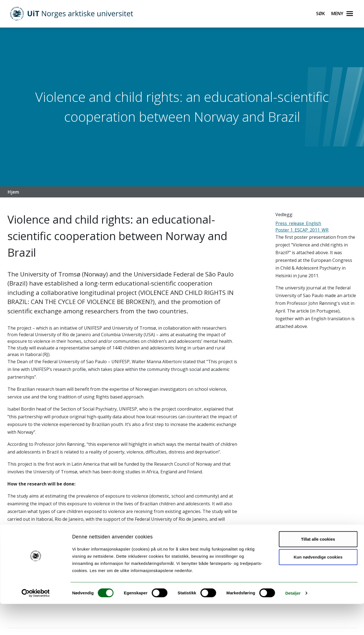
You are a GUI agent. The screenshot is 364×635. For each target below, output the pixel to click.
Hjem (13, 192)
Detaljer (293, 624)
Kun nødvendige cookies (318, 588)
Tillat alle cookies (318, 570)
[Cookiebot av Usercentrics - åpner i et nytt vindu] (36, 624)
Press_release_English (298, 223)
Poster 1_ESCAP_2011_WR (302, 230)
